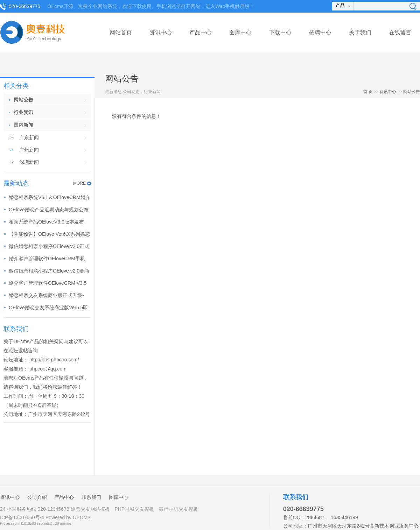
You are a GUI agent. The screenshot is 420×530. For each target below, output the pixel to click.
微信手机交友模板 (178, 509)
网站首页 (121, 32)
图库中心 (240, 32)
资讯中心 (161, 32)
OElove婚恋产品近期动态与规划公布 (49, 210)
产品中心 (201, 32)
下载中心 (280, 32)
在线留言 (400, 32)
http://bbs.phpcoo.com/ (54, 360)
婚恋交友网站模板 (90, 509)
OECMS (82, 517)
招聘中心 (320, 32)
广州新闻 (29, 150)
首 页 (368, 92)
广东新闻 (29, 137)
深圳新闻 (29, 162)
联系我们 (91, 497)
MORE (79, 183)
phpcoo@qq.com (48, 369)
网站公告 (412, 92)
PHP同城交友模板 (134, 509)
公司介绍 (37, 497)
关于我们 (360, 32)
